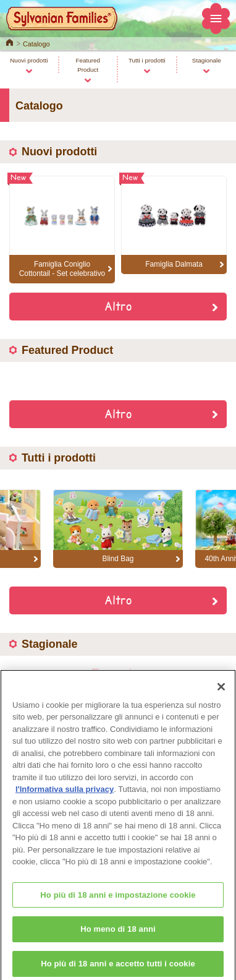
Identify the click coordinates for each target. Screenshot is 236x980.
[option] (118, 529)
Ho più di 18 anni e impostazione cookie (118, 900)
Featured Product (88, 65)
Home (10, 41)
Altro (118, 306)
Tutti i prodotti (147, 60)
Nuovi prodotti (29, 60)
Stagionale (207, 60)
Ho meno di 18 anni (118, 935)
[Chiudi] (221, 692)
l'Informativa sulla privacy (65, 795)
